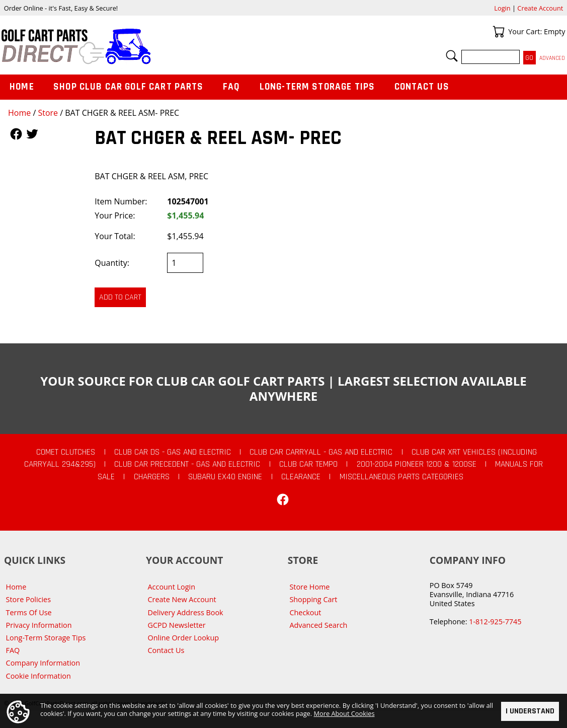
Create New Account (182, 599)
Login (502, 8)
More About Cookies (344, 714)
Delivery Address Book (186, 612)
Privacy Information (39, 625)
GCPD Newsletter (177, 625)
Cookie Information (38, 676)
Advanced (552, 58)
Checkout (305, 612)
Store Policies (28, 599)
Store (48, 113)
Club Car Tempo (308, 464)
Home (19, 113)
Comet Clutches (66, 452)
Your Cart (499, 32)
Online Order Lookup (184, 638)
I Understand (530, 711)
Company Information (43, 663)
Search (452, 56)
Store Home (309, 587)
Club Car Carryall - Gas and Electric (321, 452)
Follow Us (16, 134)
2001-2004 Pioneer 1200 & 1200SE (417, 464)
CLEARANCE (301, 477)
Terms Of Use (29, 612)
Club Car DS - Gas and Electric (173, 452)
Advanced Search (318, 625)
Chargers (152, 477)
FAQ (231, 87)
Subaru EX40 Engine (225, 477)
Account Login (172, 587)
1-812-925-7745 (495, 622)
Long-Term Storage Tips (317, 87)
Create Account (540, 8)
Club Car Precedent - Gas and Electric (187, 464)
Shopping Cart (313, 599)
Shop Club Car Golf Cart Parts (128, 87)
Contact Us (422, 87)
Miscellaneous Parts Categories (401, 477)
